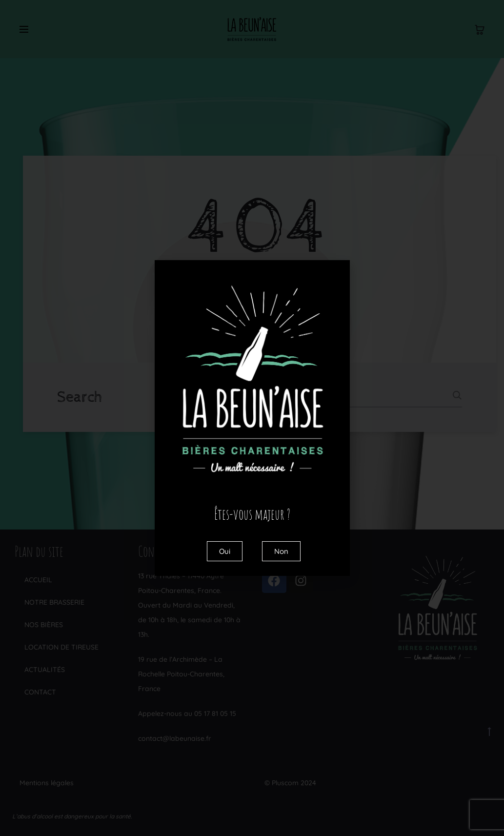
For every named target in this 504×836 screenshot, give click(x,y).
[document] (252, 418)
